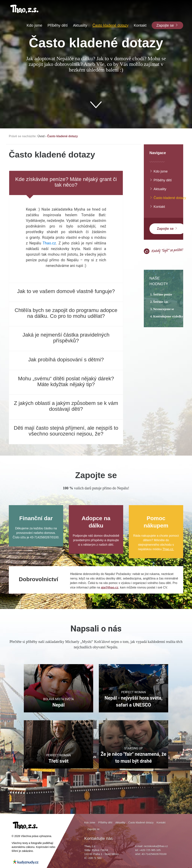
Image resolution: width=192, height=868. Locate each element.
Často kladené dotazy (63, 136)
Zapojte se (167, 229)
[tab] (66, 183)
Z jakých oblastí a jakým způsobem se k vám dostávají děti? (66, 406)
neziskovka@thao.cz (156, 846)
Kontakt (157, 207)
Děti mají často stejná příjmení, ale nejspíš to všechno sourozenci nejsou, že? (66, 431)
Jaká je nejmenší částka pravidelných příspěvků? (66, 338)
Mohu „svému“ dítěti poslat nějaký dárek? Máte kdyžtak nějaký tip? (66, 381)
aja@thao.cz (110, 587)
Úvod (41, 136)
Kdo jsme (159, 171)
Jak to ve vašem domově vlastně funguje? (66, 291)
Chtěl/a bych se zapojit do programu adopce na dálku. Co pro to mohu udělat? (66, 313)
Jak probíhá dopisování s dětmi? (66, 360)
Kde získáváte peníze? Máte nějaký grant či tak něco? (66, 182)
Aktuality (158, 189)
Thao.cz (49, 243)
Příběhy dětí (161, 180)
